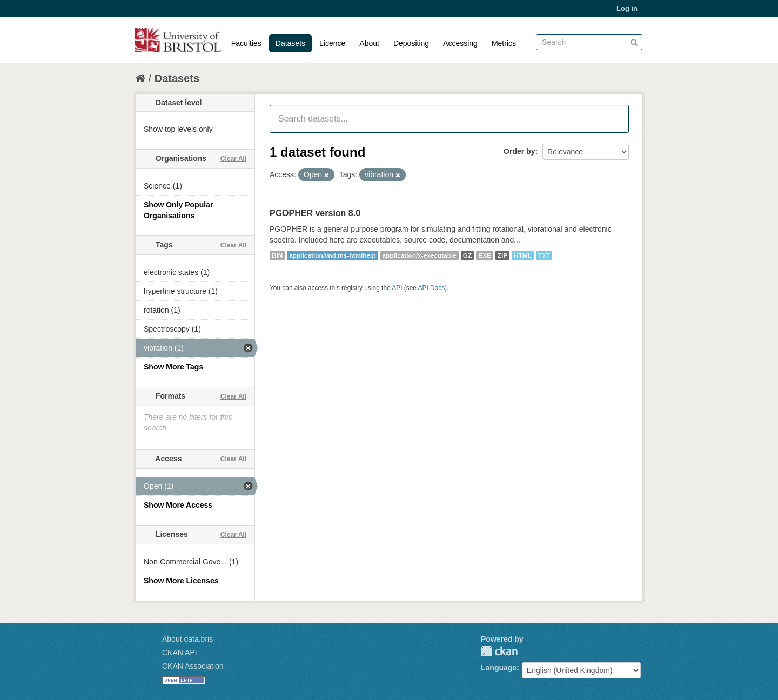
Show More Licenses (181, 581)
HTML (523, 255)
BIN (277, 255)
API (397, 288)
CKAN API (180, 652)
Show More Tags (173, 367)
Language (499, 668)
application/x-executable (420, 255)
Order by (519, 151)
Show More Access (178, 505)
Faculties (246, 43)
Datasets (290, 43)
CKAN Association (193, 666)
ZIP (502, 255)
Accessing (460, 43)
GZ (467, 255)
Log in (627, 8)
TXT (544, 255)
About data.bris (187, 639)
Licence (332, 43)
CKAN (499, 651)
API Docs (432, 288)
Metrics (504, 43)
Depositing (411, 43)
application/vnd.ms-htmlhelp (332, 255)
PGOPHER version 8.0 (315, 213)
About (369, 43)
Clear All (233, 159)
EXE (485, 255)
